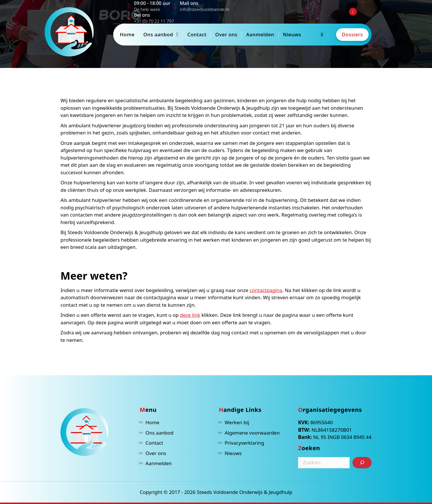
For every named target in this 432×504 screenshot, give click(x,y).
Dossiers (352, 34)
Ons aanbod (158, 34)
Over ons (226, 34)
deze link (190, 315)
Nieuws (292, 34)
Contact (197, 34)
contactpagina (266, 290)
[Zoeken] (362, 463)
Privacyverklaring (244, 443)
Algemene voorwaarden (252, 433)
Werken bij (237, 422)
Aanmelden (260, 34)
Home (127, 34)
